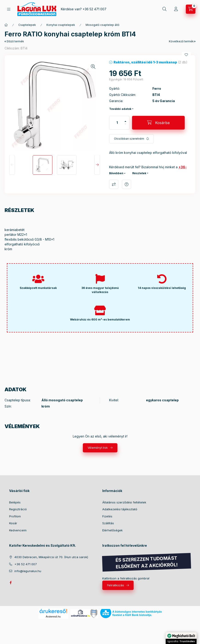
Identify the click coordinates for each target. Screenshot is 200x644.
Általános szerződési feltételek (124, 502)
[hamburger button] (9, 9)
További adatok (120, 109)
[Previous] (12, 165)
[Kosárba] (158, 123)
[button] (55, 105)
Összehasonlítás (114, 184)
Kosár (13, 523)
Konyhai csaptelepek (61, 25)
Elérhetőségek (112, 530)
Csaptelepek (27, 25)
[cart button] (191, 9)
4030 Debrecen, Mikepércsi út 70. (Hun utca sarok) (51, 557)
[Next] (97, 165)
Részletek (139, 173)
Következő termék (181, 41)
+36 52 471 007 (95, 9)
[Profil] (176, 9)
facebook (11, 583)
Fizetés (107, 516)
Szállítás (108, 523)
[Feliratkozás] (131, 139)
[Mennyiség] (117, 123)
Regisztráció (18, 509)
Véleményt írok (98, 448)
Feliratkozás (116, 585)
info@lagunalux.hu (28, 571)
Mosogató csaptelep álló (103, 25)
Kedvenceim (18, 530)
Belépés (15, 502)
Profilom (15, 516)
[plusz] (125, 121)
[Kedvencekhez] (186, 55)
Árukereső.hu (53, 617)
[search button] (165, 9)
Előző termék (15, 41)
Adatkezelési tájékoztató (120, 509)
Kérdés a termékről (127, 184)
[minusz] (125, 124)
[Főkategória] (6, 25)
